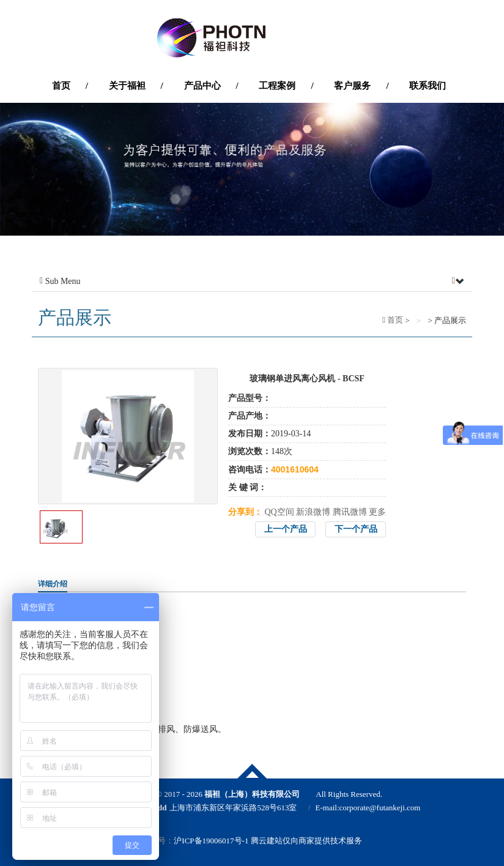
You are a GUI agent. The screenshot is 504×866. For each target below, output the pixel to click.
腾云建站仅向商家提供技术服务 (306, 841)
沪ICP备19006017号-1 (211, 841)
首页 (394, 320)
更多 (377, 512)
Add (160, 808)
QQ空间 (280, 512)
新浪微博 (313, 512)
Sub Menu (252, 282)
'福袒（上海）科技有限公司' (252, 38)
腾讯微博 (350, 512)
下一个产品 (356, 529)
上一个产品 (286, 529)
